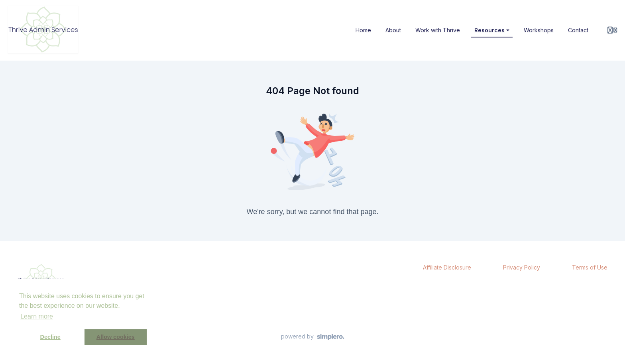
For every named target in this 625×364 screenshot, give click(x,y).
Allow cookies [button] (116, 337)
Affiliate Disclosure (447, 267)
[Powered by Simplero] (313, 337)
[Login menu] (612, 30)
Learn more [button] (37, 316)
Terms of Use (590, 267)
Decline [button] (50, 337)
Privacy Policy (522, 267)
